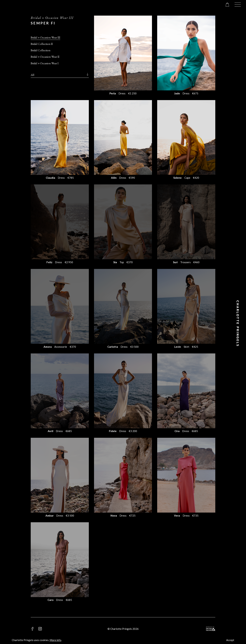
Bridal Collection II (42, 44)
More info (55, 640)
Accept (230, 640)
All (33, 75)
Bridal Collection (41, 50)
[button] (238, 5)
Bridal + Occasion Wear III (45, 37)
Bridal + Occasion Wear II (45, 57)
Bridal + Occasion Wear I (45, 63)
